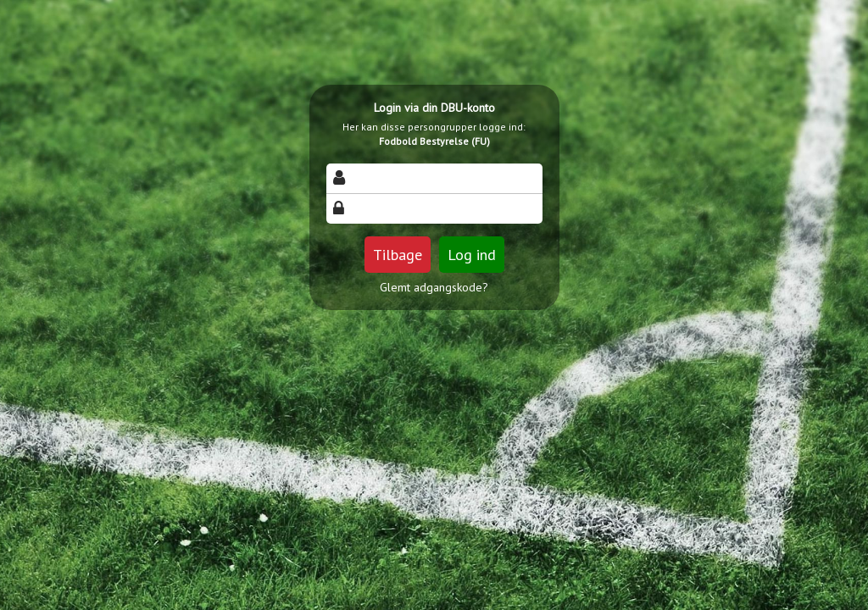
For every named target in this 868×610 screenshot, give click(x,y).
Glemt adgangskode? (434, 287)
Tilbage (398, 255)
